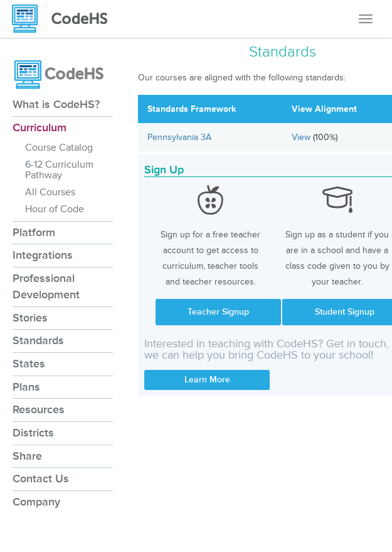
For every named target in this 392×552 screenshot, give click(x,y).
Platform (34, 232)
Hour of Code (55, 209)
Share (27, 456)
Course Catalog (59, 148)
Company (36, 502)
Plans (26, 387)
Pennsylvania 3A (179, 137)
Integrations (43, 255)
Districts (33, 433)
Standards (38, 340)
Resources (39, 409)
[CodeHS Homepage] (65, 19)
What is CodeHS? (56, 104)
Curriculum (40, 127)
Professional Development (46, 286)
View (302, 137)
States (29, 364)
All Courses (50, 192)
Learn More (207, 380)
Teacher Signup (218, 312)
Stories (30, 318)
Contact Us (41, 479)
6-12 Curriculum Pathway (59, 170)
